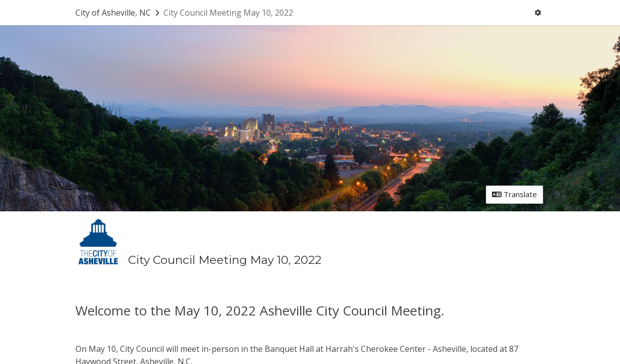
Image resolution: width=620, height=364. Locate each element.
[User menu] (538, 13)
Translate (514, 194)
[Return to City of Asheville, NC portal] (118, 13)
